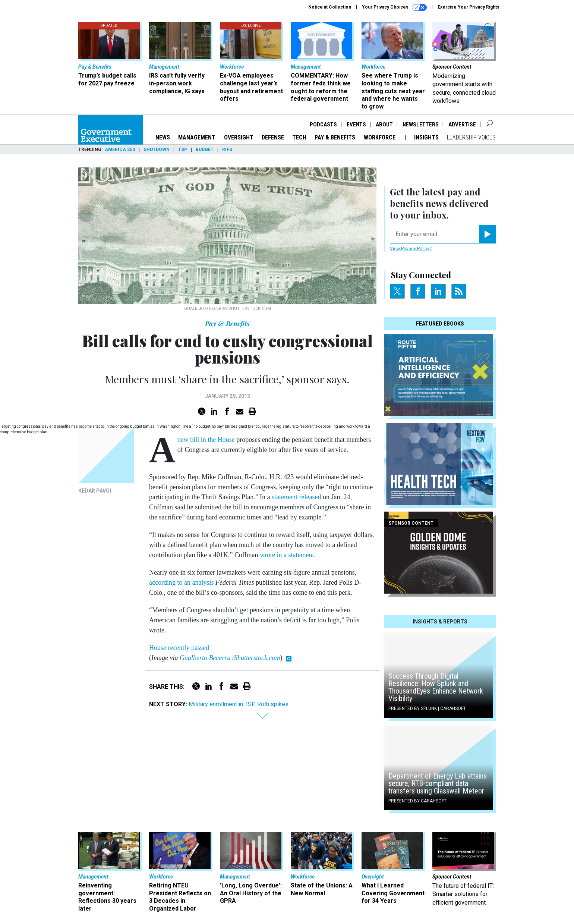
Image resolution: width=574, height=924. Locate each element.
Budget (205, 150)
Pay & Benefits (335, 137)
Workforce (380, 137)
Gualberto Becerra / (207, 658)
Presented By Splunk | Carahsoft (427, 708)
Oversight (239, 137)
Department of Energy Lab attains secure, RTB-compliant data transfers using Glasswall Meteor (438, 783)
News (163, 137)
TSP (183, 150)
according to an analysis (181, 582)
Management (197, 137)
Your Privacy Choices (394, 7)
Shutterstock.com (257, 658)
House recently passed (179, 648)
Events (356, 125)
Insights (426, 137)
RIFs (227, 150)
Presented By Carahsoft (417, 801)
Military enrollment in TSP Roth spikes (239, 704)
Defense (273, 137)
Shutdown (157, 150)
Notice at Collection (330, 7)
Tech (299, 137)
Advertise (462, 125)
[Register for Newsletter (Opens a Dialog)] (487, 234)
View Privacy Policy (411, 249)
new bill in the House (206, 440)
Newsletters (421, 125)
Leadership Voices (471, 137)
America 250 (120, 150)
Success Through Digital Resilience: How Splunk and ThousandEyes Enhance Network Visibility (436, 687)
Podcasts (323, 125)
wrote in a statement (287, 555)
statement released (296, 497)
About (384, 125)
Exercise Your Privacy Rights (469, 7)
